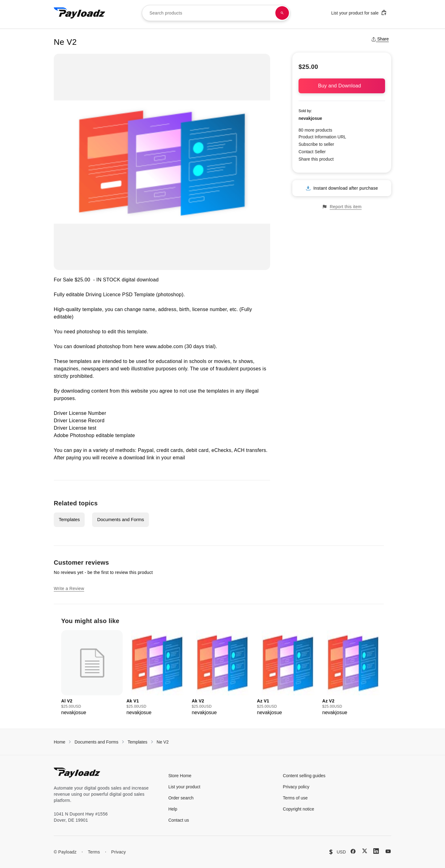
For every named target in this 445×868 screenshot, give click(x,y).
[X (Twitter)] (365, 851)
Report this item (342, 207)
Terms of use (295, 798)
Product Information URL (322, 137)
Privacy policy (296, 787)
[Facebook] (353, 851)
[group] (92, 673)
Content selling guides (304, 776)
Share (380, 39)
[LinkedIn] (376, 851)
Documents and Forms (121, 519)
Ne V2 (163, 742)
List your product (184, 787)
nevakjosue (310, 118)
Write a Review (69, 588)
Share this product (316, 159)
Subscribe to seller (316, 144)
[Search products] (282, 13)
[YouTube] (388, 851)
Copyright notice (298, 809)
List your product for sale (359, 13)
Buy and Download (342, 86)
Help (173, 809)
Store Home (180, 776)
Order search (181, 798)
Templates (69, 519)
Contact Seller (312, 152)
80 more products (315, 130)
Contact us (179, 820)
